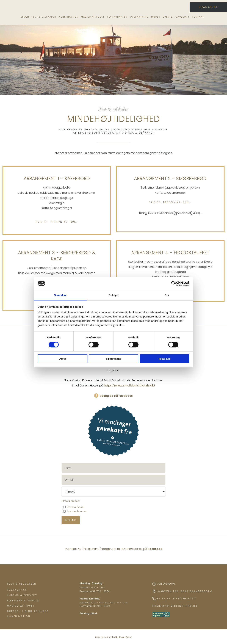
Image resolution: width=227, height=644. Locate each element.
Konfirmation (69, 17)
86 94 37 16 (166, 599)
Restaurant (17, 590)
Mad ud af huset (93, 17)
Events (168, 17)
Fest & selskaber (44, 17)
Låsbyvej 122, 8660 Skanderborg (185, 591)
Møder (156, 17)
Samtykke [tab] (60, 295)
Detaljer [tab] (113, 295)
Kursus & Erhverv (22, 595)
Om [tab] (167, 295)
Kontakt (198, 17)
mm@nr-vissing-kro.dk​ (177, 606)
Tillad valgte (113, 359)
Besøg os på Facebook (113, 396)
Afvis (63, 359)
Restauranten (117, 17)
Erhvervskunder (76, 507)
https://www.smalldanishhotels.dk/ (130, 385)
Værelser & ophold (23, 600)
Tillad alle (164, 359)
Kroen (25, 17)
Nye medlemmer (77, 511)
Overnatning (139, 17)
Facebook (155, 549)
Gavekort (182, 17)
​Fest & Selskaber (22, 584)
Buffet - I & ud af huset (28, 611)
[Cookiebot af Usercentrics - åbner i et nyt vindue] (174, 283)
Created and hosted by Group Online (113, 637)
